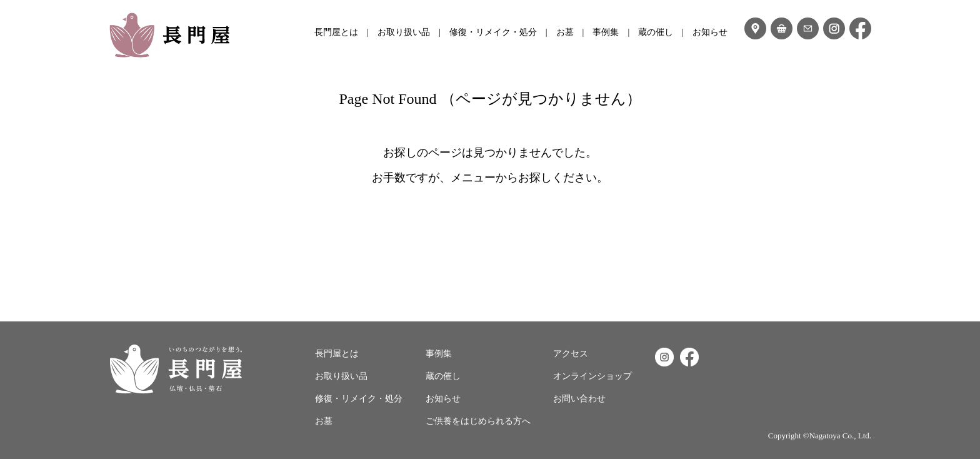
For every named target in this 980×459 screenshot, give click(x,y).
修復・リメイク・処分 (493, 32)
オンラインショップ (782, 28)
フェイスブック (860, 28)
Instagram (664, 357)
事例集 (606, 32)
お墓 (565, 32)
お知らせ (710, 32)
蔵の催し (656, 32)
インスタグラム (834, 28)
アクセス (755, 28)
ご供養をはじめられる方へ (478, 421)
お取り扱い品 (404, 32)
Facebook (689, 357)
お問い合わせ (808, 28)
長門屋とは (336, 32)
